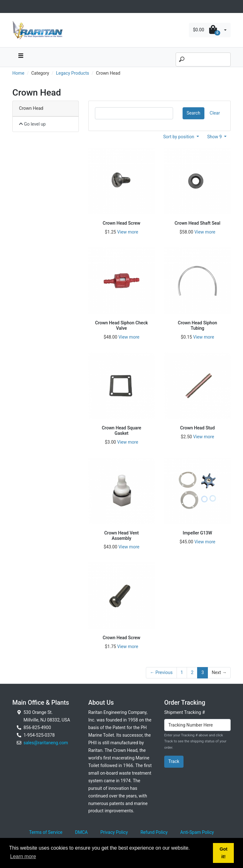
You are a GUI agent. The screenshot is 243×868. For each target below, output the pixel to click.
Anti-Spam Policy (197, 832)
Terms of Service (46, 832)
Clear (215, 113)
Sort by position (179, 137)
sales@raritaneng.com (46, 743)
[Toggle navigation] (16, 6)
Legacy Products (73, 73)
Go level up (32, 124)
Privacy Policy (114, 832)
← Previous (161, 672)
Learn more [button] (23, 856)
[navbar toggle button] (21, 57)
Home (18, 73)
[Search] (203, 59)
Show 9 (215, 137)
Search (193, 113)
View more (128, 232)
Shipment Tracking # (185, 712)
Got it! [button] (224, 853)
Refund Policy (154, 832)
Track (174, 761)
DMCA (81, 832)
